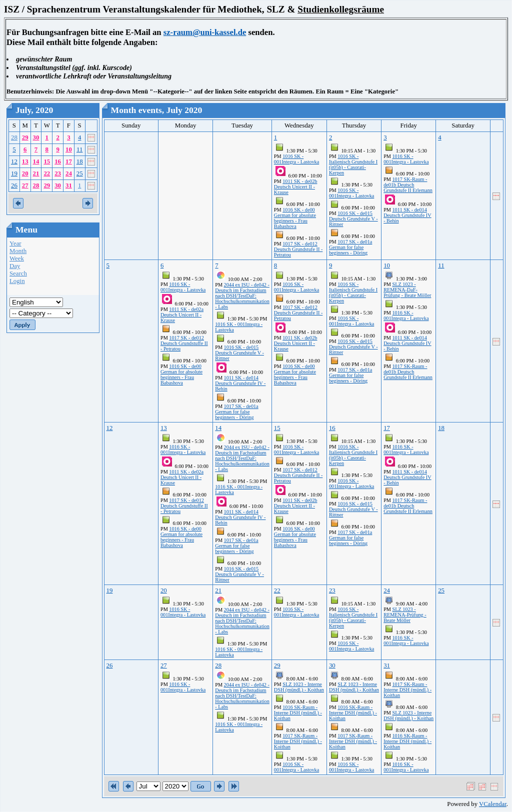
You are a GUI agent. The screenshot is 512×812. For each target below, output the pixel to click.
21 (36, 173)
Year (15, 243)
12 (14, 161)
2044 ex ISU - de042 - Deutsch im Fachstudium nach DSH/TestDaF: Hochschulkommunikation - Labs (242, 296)
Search (18, 273)
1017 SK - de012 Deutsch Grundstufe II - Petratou (298, 249)
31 (69, 185)
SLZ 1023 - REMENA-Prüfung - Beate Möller (405, 615)
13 (25, 161)
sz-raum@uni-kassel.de (205, 32)
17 (69, 161)
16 (58, 161)
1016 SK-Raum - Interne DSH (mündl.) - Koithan (298, 713)
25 (80, 173)
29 (25, 137)
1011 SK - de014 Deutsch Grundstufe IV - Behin (407, 215)
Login (17, 281)
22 (47, 173)
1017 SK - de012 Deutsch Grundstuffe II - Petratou (184, 343)
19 (14, 173)
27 (25, 185)
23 (58, 173)
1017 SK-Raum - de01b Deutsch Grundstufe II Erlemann (408, 185)
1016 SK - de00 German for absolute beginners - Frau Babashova (295, 218)
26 (14, 185)
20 (25, 173)
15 (47, 161)
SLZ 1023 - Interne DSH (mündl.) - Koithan (299, 687)
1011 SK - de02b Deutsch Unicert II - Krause (296, 187)
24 (69, 173)
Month (18, 251)
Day (15, 266)
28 (14, 137)
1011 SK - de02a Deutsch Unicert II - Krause (182, 315)
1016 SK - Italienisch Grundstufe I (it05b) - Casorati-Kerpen (353, 164)
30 (36, 137)
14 (36, 161)
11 (79, 149)
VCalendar (493, 804)
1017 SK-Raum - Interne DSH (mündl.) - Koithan (298, 741)
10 (69, 149)
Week (17, 258)
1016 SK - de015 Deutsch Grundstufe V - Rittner (353, 219)
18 (80, 161)
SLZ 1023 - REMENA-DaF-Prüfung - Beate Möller (407, 290)
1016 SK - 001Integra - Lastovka (296, 159)
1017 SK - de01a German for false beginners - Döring (350, 247)
